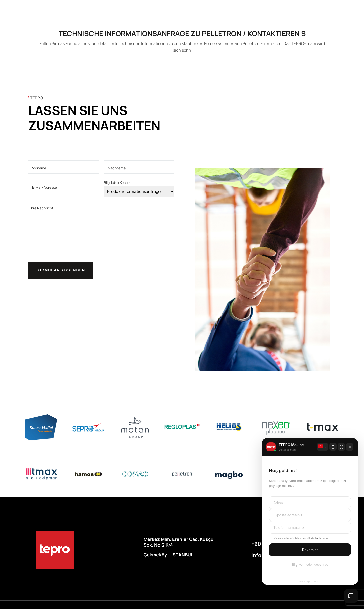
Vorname (39, 168)
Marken (138, 12)
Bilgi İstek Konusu (118, 183)
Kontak (251, 12)
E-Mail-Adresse (46, 187)
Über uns (111, 12)
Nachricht (222, 12)
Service (193, 12)
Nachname (117, 168)
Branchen (166, 12)
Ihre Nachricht (42, 208)
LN (275, 12)
